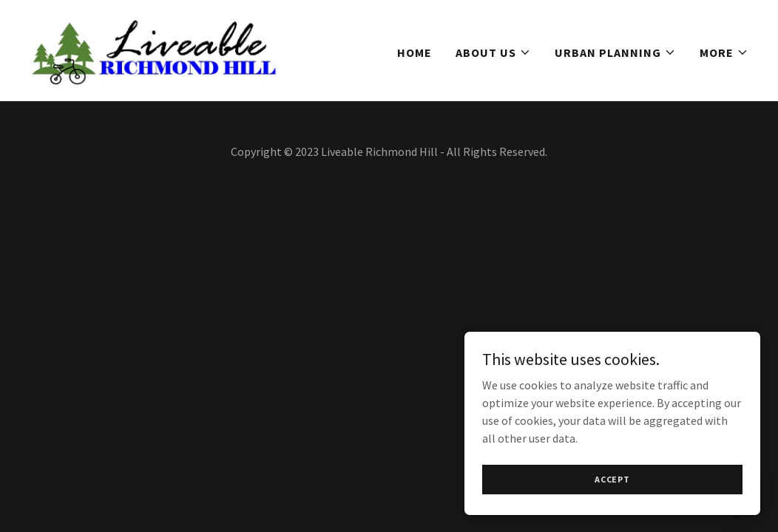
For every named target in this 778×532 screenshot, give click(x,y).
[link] (155, 49)
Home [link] (415, 52)
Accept (612, 479)
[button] (493, 52)
